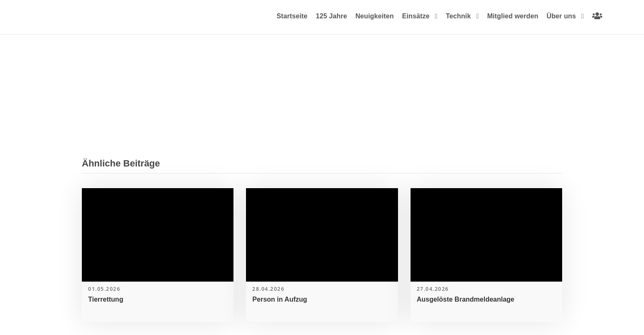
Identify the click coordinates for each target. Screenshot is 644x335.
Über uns (561, 16)
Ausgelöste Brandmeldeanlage (466, 299)
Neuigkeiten (375, 16)
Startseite (292, 16)
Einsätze (416, 16)
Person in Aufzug (280, 299)
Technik (458, 16)
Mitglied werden (512, 16)
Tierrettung (106, 299)
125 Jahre (331, 16)
